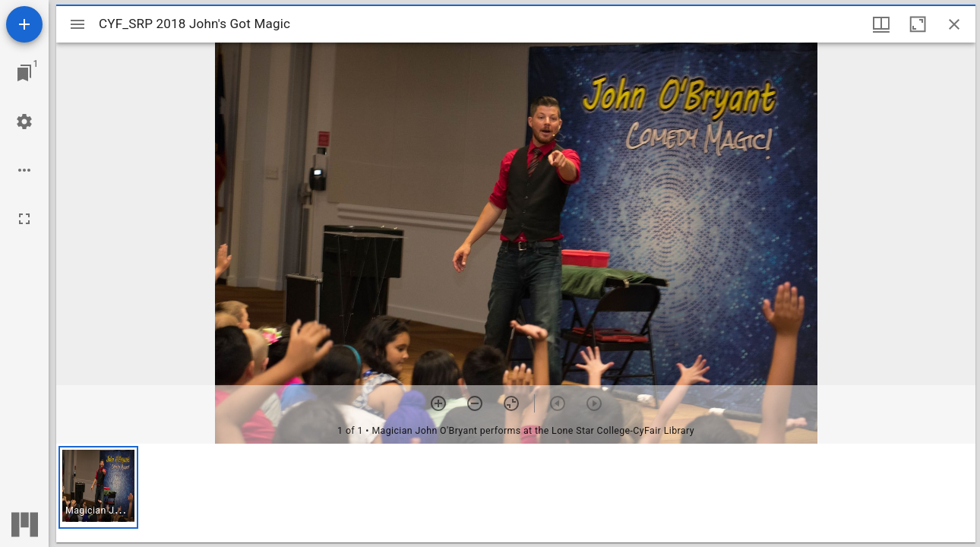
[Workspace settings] (24, 122)
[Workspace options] (24, 170)
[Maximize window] (918, 24)
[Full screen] (24, 219)
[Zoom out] (475, 403)
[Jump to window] (24, 73)
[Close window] (954, 24)
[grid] (516, 493)
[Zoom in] (438, 403)
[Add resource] (24, 24)
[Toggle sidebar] (77, 24)
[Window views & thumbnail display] (881, 24)
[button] (98, 487)
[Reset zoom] (511, 403)
